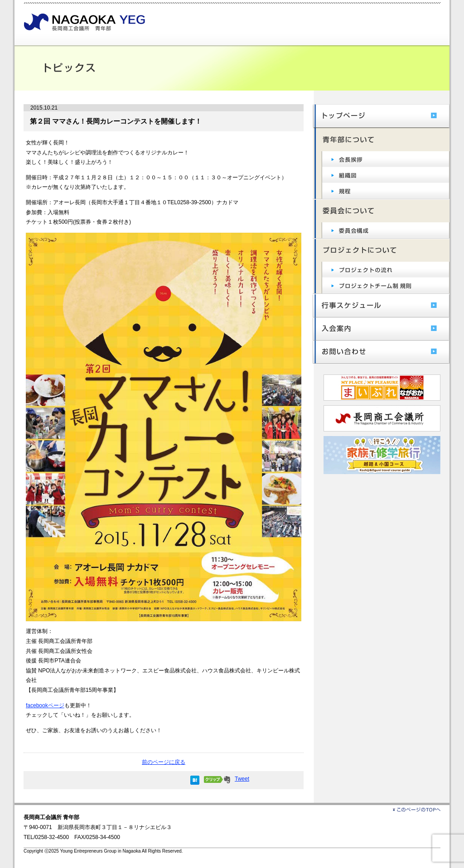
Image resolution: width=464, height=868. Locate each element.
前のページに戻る (164, 762)
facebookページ (45, 705)
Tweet (242, 779)
